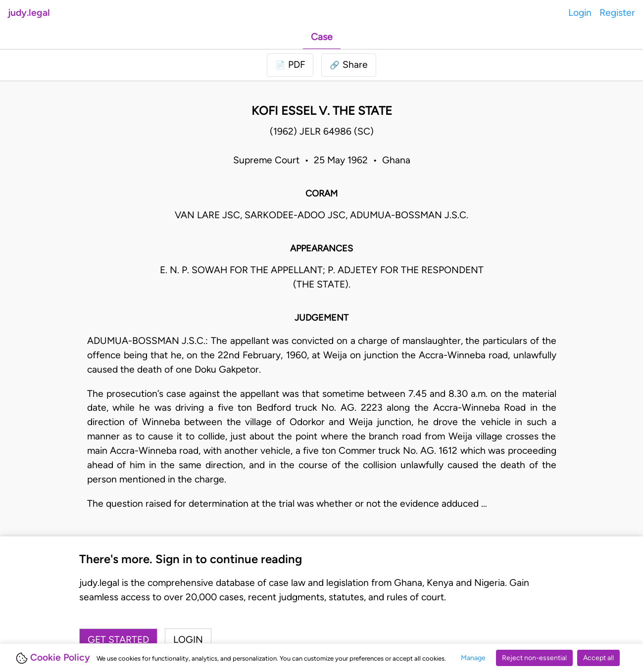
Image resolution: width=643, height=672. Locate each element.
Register (617, 13)
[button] (349, 65)
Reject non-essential (534, 658)
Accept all (598, 658)
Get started (118, 640)
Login (580, 13)
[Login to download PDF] (290, 65)
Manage (473, 658)
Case (322, 37)
